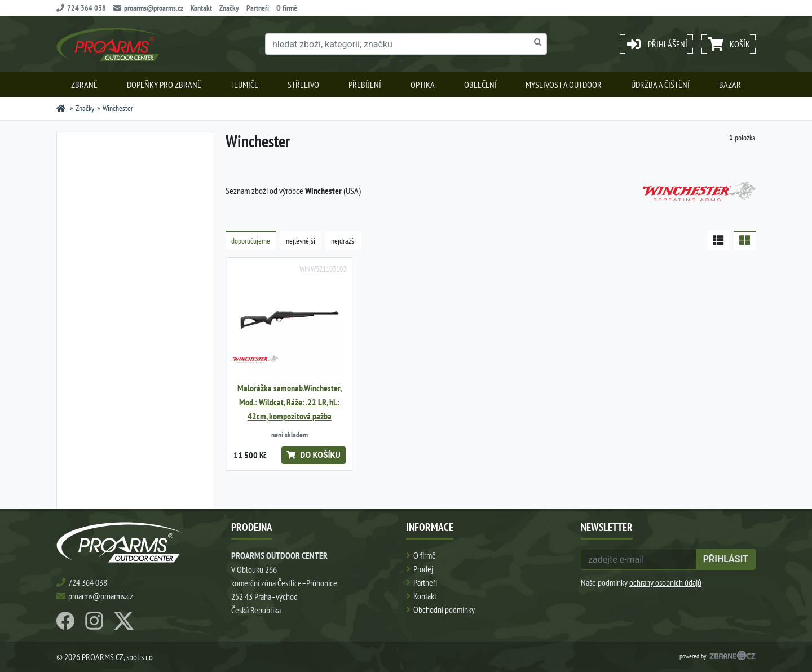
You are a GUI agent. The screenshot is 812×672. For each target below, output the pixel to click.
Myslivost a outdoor (564, 85)
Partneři (258, 8)
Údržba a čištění (660, 85)
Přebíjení (365, 85)
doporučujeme (251, 241)
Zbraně (84, 85)
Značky (229, 8)
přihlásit (726, 559)
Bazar (730, 85)
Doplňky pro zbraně (164, 85)
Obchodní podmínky (444, 609)
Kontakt (201, 8)
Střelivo (303, 85)
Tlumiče (244, 85)
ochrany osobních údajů (665, 582)
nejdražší (343, 241)
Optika (423, 85)
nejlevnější (301, 241)
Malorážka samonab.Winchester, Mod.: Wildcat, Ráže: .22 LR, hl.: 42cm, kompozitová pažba (290, 402)
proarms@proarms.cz (148, 8)
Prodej (423, 569)
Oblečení (480, 85)
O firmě (287, 8)
